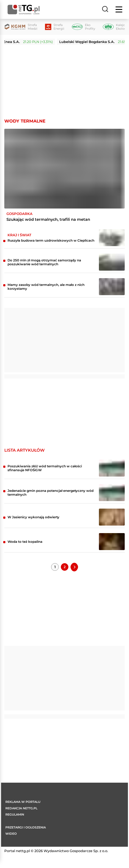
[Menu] (119, 9)
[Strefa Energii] (55, 27)
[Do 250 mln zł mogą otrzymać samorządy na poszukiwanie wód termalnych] (112, 262)
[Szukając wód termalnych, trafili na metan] (64, 169)
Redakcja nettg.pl (21, 808)
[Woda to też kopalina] (112, 542)
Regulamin (15, 814)
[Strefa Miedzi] (21, 27)
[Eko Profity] (84, 27)
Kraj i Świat (19, 235)
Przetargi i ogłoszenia (26, 827)
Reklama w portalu (23, 802)
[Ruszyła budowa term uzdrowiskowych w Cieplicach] (112, 238)
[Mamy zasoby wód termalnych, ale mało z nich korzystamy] (112, 287)
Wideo (11, 834)
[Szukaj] (105, 9)
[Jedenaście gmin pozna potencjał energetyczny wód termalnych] (112, 493)
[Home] (24, 10)
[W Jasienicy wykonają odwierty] (112, 517)
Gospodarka (19, 214)
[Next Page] (74, 567)
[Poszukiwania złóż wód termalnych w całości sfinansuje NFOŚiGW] (112, 468)
